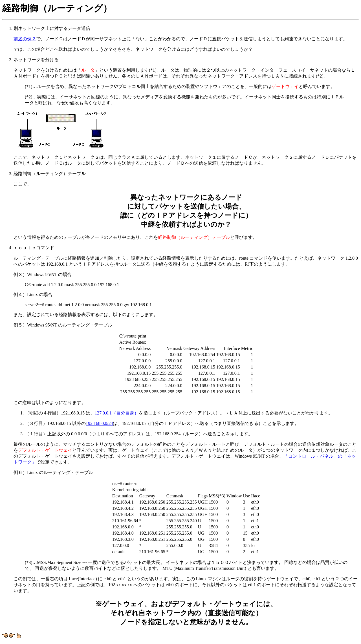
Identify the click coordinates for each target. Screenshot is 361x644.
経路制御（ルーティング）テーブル (186, 206)
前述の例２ (25, 39)
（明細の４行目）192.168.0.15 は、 (60, 413)
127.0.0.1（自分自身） (117, 413)
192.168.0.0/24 (99, 423)
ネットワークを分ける (186, 112)
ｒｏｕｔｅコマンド (186, 326)
